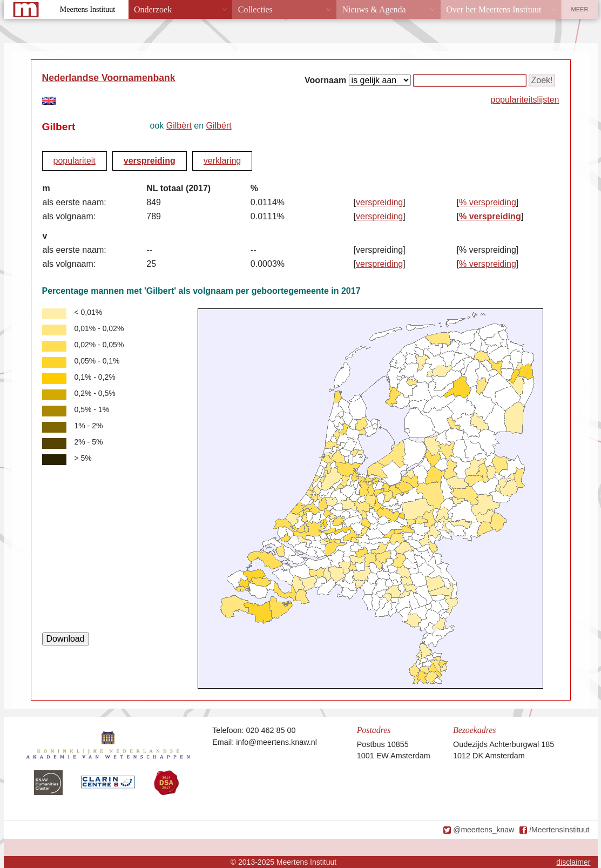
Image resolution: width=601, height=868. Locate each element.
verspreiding (150, 161)
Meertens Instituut (87, 9)
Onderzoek (153, 9)
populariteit (75, 161)
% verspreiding (488, 202)
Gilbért (219, 126)
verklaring (222, 161)
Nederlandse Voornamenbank (109, 78)
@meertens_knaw (484, 830)
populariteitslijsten (525, 100)
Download (66, 639)
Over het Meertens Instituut (494, 9)
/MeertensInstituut (559, 830)
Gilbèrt (179, 126)
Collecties (255, 9)
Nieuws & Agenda (374, 9)
